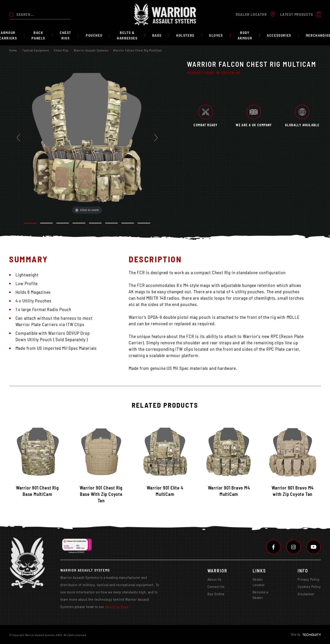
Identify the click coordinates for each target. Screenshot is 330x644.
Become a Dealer (260, 595)
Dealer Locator (259, 582)
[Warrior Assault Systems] (165, 14)
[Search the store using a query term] (43, 14)
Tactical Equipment (35, 50)
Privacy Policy (309, 579)
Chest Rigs (61, 50)
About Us (215, 579)
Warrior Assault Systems (91, 50)
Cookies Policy (309, 586)
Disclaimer (306, 594)
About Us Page (117, 607)
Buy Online (216, 594)
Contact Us (216, 586)
